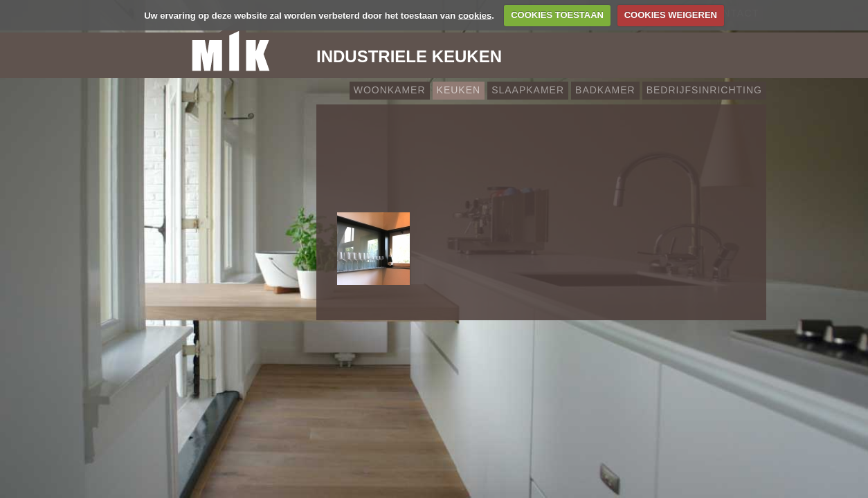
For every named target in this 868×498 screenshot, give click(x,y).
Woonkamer (390, 90)
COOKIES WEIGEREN (671, 15)
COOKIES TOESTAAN (557, 15)
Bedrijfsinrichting (704, 90)
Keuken (459, 90)
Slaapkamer (528, 90)
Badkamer (605, 90)
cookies (475, 15)
